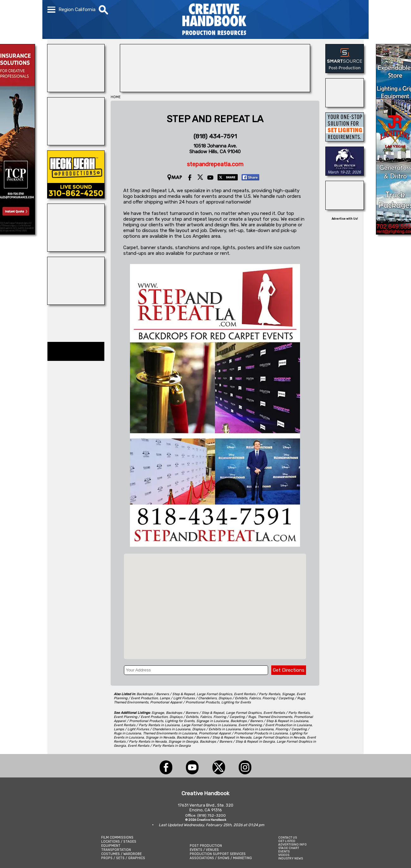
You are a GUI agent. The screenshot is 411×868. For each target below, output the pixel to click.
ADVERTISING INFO (292, 844)
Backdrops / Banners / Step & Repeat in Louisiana (269, 721)
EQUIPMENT (111, 846)
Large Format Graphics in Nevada (279, 737)
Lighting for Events (236, 702)
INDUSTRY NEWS (291, 858)
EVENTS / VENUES (204, 850)
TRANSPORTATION (116, 850)
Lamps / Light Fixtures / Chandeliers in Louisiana (152, 729)
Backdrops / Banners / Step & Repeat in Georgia (237, 742)
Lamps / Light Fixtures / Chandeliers (188, 698)
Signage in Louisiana (212, 721)
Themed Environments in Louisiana (170, 733)
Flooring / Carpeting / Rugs (284, 698)
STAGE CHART (289, 848)
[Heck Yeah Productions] (76, 197)
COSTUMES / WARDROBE (121, 854)
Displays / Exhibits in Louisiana (216, 729)
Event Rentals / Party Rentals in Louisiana (147, 725)
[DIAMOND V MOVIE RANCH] (76, 90)
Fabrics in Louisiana (258, 729)
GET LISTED (287, 841)
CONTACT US (288, 837)
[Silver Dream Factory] (76, 303)
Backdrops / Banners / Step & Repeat (166, 694)
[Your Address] (196, 670)
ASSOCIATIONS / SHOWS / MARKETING (221, 858)
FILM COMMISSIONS (117, 837)
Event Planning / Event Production (141, 717)
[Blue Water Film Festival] (345, 174)
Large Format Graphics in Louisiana (209, 725)
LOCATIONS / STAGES (119, 842)
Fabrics (255, 698)
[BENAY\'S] (345, 105)
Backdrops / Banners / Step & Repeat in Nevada (214, 737)
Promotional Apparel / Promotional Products (185, 702)
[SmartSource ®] (345, 71)
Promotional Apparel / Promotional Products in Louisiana (243, 733)
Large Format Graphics (214, 694)
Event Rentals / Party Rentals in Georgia (159, 746)
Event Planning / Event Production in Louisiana (275, 725)
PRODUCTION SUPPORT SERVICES (218, 854)
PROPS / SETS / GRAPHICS (123, 858)
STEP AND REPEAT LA (215, 119)
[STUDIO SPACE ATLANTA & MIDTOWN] (345, 208)
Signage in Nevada (160, 737)
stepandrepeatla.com (215, 164)
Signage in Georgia (183, 742)
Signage (288, 694)
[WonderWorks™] (76, 143)
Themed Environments (131, 702)
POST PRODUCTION (206, 846)
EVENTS (284, 851)
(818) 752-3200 (212, 815)
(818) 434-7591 (215, 136)
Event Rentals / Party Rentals (257, 694)
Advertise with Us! (345, 219)
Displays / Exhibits (233, 698)
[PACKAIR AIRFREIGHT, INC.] (215, 90)
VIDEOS (284, 855)
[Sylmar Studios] (345, 140)
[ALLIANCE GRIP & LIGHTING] (76, 250)
